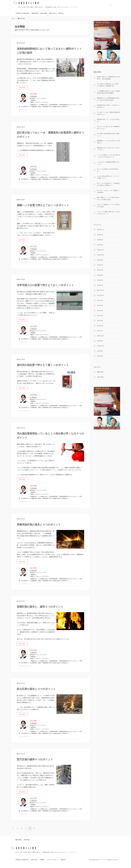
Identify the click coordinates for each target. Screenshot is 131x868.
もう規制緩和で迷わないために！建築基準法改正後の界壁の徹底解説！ (108, 92)
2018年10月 (100, 255)
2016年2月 (100, 341)
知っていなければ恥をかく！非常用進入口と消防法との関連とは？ (108, 184)
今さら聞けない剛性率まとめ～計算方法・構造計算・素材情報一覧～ (108, 85)
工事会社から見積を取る (22, 13)
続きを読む (22, 87)
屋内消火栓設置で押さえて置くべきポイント (43, 365)
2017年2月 (100, 326)
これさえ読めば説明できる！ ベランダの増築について (108, 177)
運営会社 (61, 13)
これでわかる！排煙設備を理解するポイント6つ (108, 163)
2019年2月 (100, 245)
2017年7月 (100, 300)
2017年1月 (100, 331)
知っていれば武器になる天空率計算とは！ (108, 170)
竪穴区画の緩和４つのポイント (35, 759)
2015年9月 (100, 351)
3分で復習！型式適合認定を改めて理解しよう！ (108, 135)
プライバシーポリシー (53, 860)
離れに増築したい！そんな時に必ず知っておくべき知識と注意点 (108, 198)
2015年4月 (100, 356)
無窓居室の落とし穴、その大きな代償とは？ (108, 120)
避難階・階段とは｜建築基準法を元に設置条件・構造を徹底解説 (108, 78)
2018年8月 (100, 260)
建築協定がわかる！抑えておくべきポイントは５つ (108, 149)
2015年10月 (100, 346)
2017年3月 (100, 321)
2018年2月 (100, 280)
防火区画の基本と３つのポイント (36, 689)
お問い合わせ (53, 13)
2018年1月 (100, 285)
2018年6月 (100, 270)
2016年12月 (100, 336)
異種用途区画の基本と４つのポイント (39, 525)
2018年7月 (100, 265)
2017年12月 (100, 290)
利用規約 (42, 860)
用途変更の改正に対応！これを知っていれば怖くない (108, 106)
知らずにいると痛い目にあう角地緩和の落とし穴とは (108, 128)
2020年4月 (100, 235)
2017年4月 (100, 316)
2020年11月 (100, 230)
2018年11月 (100, 250)
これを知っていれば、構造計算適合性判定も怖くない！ (108, 113)
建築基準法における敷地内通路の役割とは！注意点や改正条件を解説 (108, 99)
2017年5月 (100, 311)
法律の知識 (43, 13)
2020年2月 (100, 240)
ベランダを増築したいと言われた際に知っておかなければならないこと (108, 156)
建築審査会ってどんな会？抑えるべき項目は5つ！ (108, 142)
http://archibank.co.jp (25, 110)
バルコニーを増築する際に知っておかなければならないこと (108, 213)
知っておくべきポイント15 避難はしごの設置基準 (109, 191)
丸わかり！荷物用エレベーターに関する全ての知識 (108, 206)
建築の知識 (35, 13)
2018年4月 (100, 275)
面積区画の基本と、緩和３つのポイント (40, 607)
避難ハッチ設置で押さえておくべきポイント (43, 205)
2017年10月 (100, 295)
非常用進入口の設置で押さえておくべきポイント (45, 285)
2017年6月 (100, 305)
